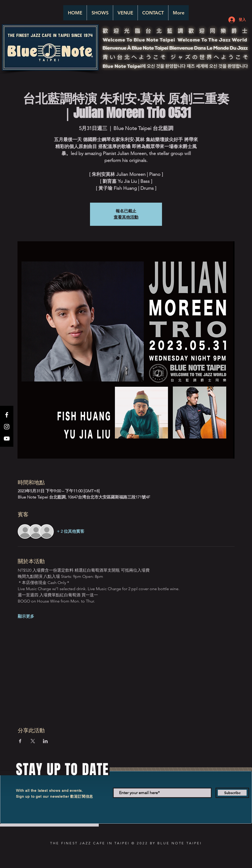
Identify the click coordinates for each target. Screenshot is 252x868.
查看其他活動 (126, 217)
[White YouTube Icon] (7, 439)
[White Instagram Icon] (7, 427)
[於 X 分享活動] (33, 741)
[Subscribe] (232, 793)
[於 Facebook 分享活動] (20, 741)
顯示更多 (26, 616)
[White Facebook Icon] (7, 415)
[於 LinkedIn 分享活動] (45, 741)
